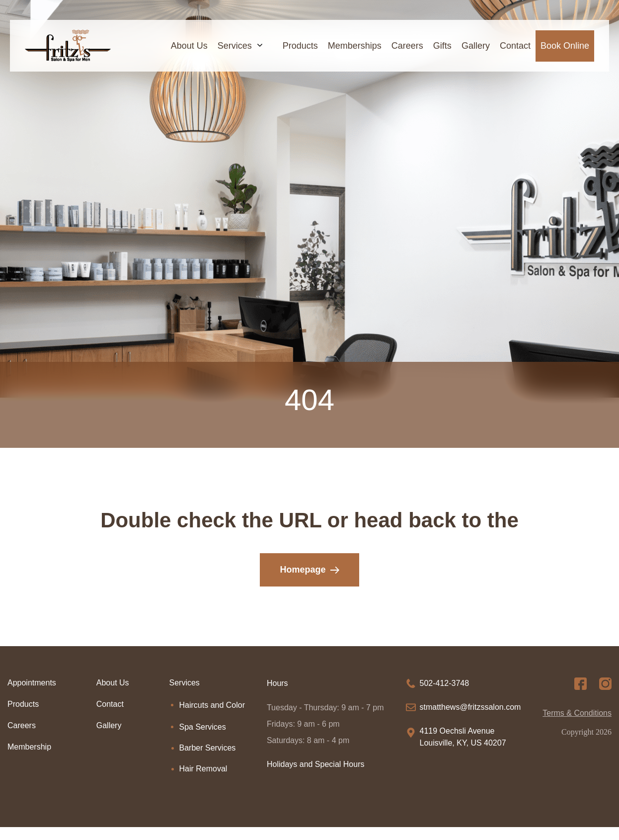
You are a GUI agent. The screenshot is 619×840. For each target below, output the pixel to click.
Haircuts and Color (212, 705)
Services (245, 46)
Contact (515, 46)
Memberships (355, 46)
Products (300, 46)
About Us (189, 46)
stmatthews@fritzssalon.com (470, 707)
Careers (407, 46)
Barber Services (208, 748)
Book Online (565, 46)
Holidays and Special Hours (316, 764)
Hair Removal (203, 769)
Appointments (32, 683)
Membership (29, 747)
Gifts (442, 46)
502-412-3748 (445, 683)
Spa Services (203, 727)
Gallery (476, 46)
